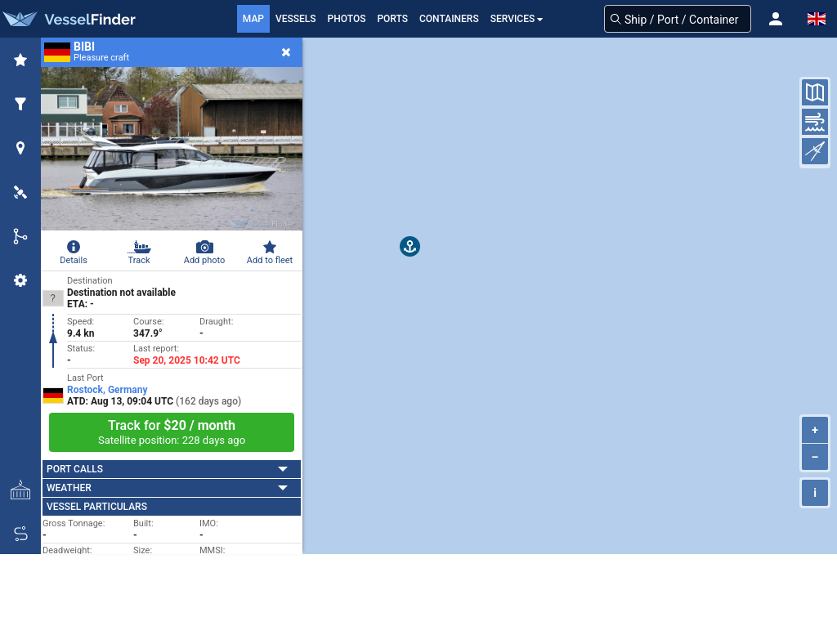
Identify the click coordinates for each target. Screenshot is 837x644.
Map (253, 19)
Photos (347, 19)
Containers (449, 19)
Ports (392, 19)
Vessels (296, 19)
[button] (776, 19)
